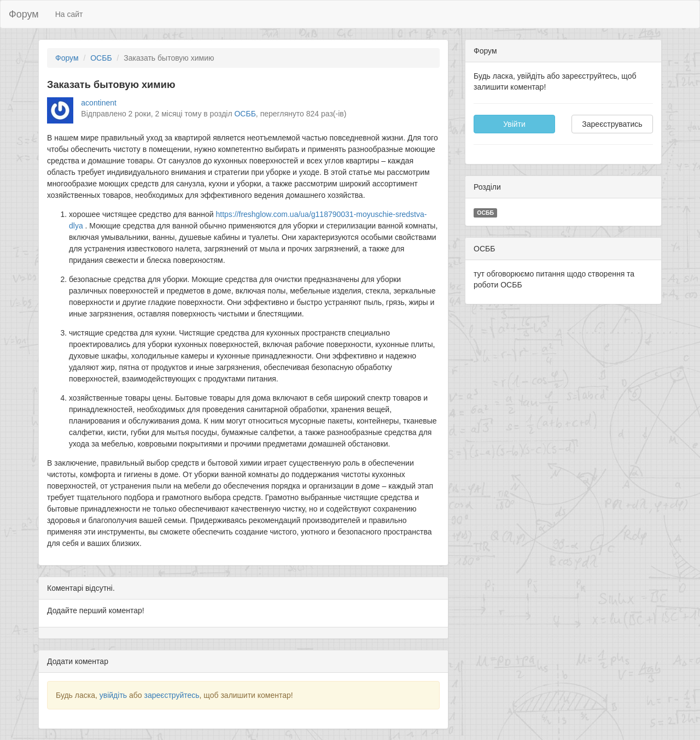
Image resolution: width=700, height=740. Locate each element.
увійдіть (113, 695)
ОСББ (101, 58)
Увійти (514, 124)
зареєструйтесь (171, 695)
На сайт (69, 14)
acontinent (99, 103)
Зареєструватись (612, 124)
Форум (24, 14)
